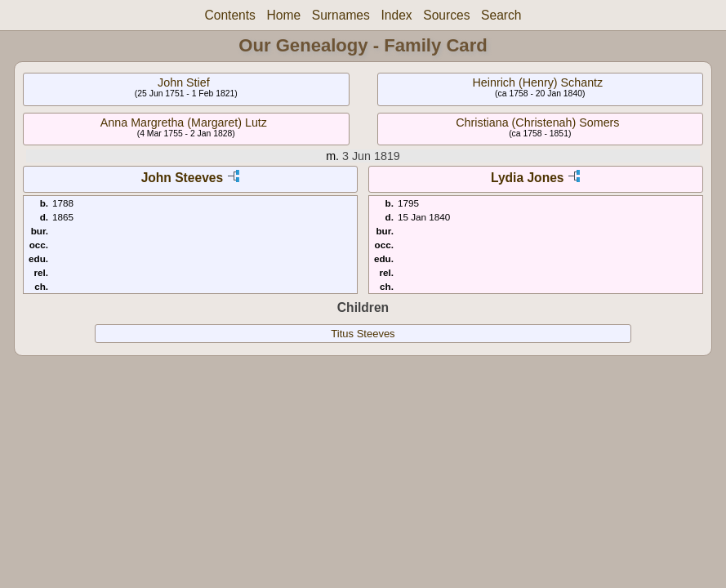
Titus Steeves (363, 334)
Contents (229, 15)
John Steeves (183, 178)
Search (501, 15)
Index (396, 15)
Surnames (341, 15)
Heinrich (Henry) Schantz (538, 82)
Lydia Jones (528, 178)
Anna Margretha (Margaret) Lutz (184, 122)
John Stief (184, 82)
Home (284, 15)
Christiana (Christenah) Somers (537, 122)
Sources (446, 15)
